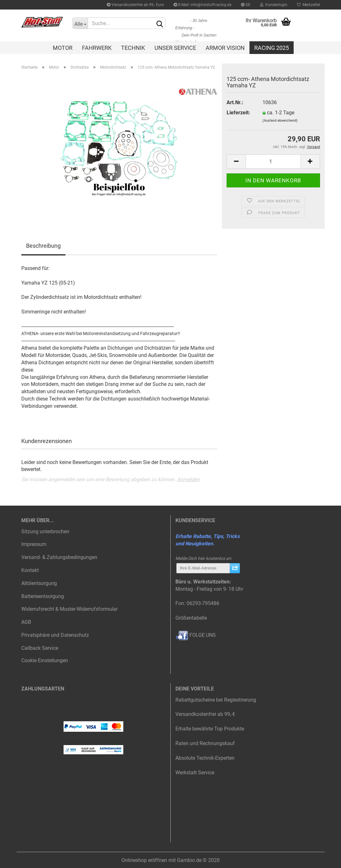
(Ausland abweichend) (280, 121)
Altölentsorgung (39, 583)
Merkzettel (308, 5)
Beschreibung (43, 246)
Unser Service (175, 48)
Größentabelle (191, 618)
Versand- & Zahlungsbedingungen (59, 557)
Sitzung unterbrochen (45, 532)
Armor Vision (225, 48)
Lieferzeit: (238, 113)
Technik (133, 48)
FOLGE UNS (196, 635)
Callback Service (40, 648)
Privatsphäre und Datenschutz (55, 635)
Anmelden (188, 479)
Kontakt (30, 570)
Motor (63, 48)
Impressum (34, 544)
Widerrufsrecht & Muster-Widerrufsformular (69, 609)
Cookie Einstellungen (45, 660)
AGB (26, 622)
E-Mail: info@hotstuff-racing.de (202, 5)
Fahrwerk (97, 48)
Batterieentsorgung (43, 596)
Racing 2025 (272, 48)
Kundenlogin (274, 5)
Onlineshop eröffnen (144, 860)
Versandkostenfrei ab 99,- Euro (135, 5)
